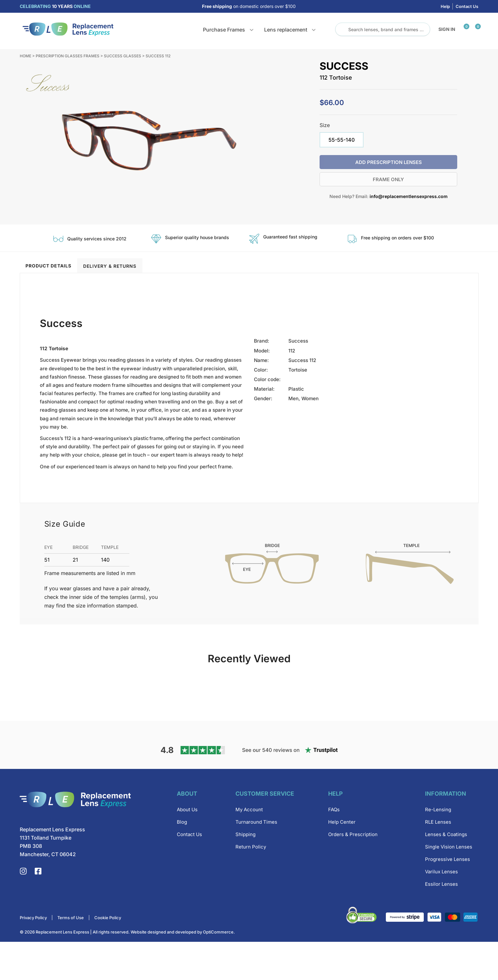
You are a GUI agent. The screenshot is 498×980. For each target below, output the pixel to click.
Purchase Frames (224, 30)
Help (445, 6)
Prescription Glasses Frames (68, 56)
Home (25, 56)
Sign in (447, 29)
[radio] (342, 140)
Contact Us (467, 6)
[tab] (49, 266)
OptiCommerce (218, 970)
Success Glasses (123, 56)
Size (325, 125)
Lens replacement (286, 30)
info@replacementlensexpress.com (409, 196)
